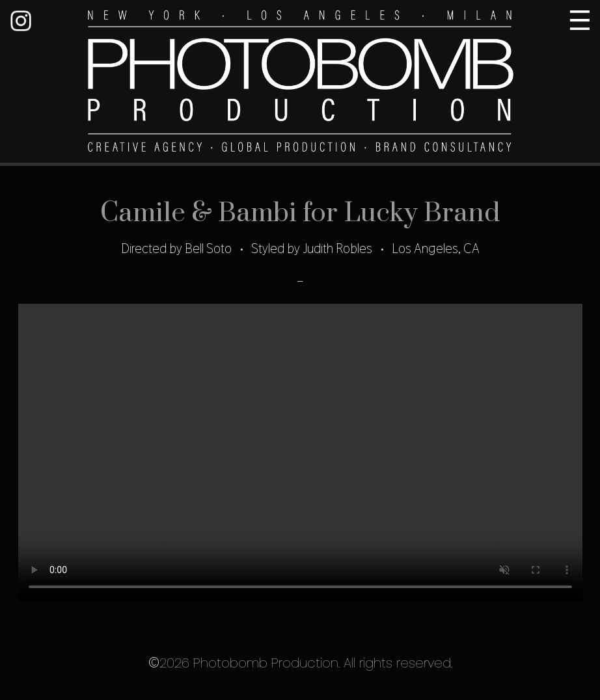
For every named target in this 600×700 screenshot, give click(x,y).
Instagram (21, 21)
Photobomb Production (300, 83)
